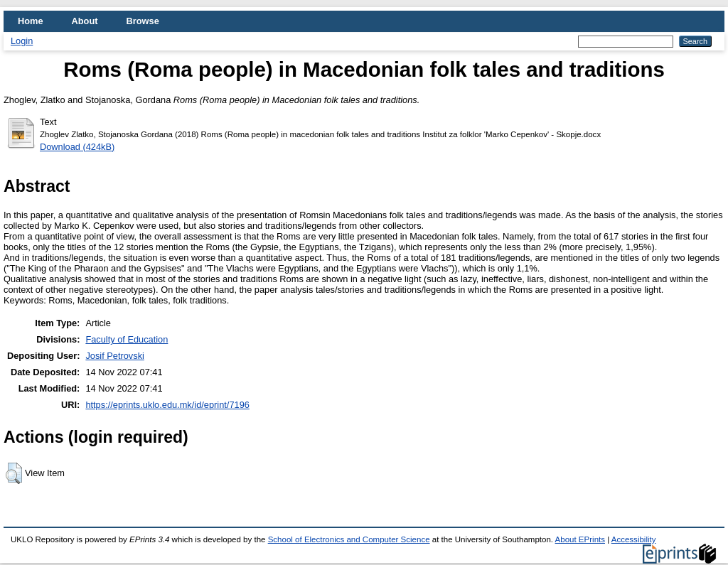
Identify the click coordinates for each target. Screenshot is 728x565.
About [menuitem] (85, 21)
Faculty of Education (127, 339)
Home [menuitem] (31, 21)
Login (22, 41)
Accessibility (634, 539)
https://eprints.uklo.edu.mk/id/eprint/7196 (167, 405)
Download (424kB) (77, 147)
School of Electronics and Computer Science (349, 539)
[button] (14, 473)
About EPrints (580, 539)
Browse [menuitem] (143, 21)
